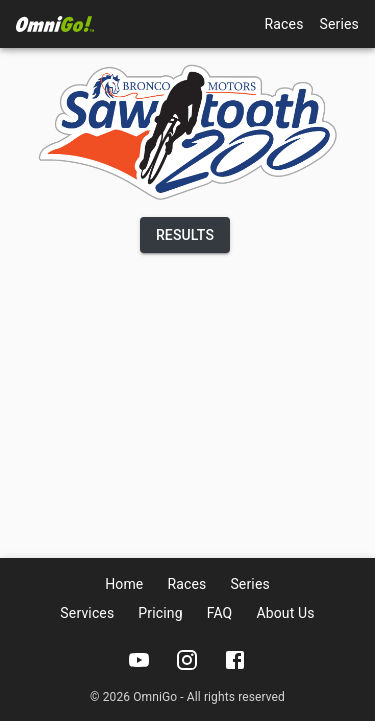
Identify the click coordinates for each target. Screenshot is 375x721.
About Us (285, 613)
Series (339, 24)
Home (124, 584)
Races (284, 24)
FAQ (220, 613)
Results (185, 235)
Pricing (160, 613)
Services (87, 613)
